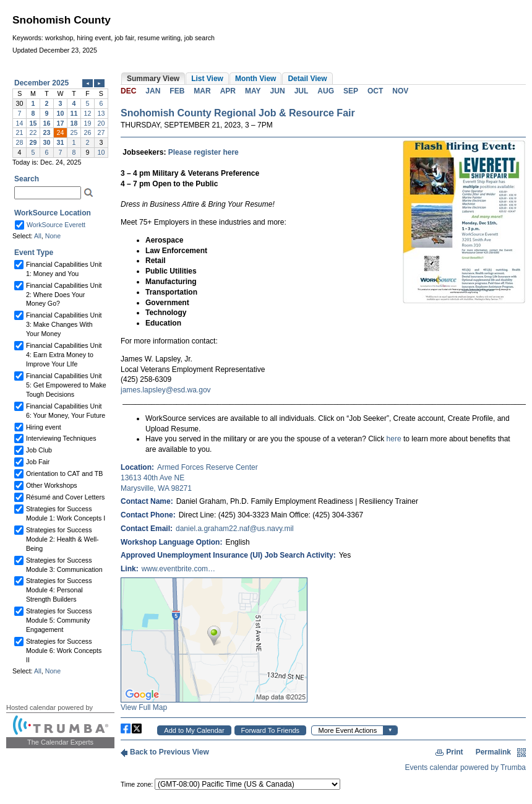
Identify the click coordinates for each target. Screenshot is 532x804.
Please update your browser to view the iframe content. (60, 118)
